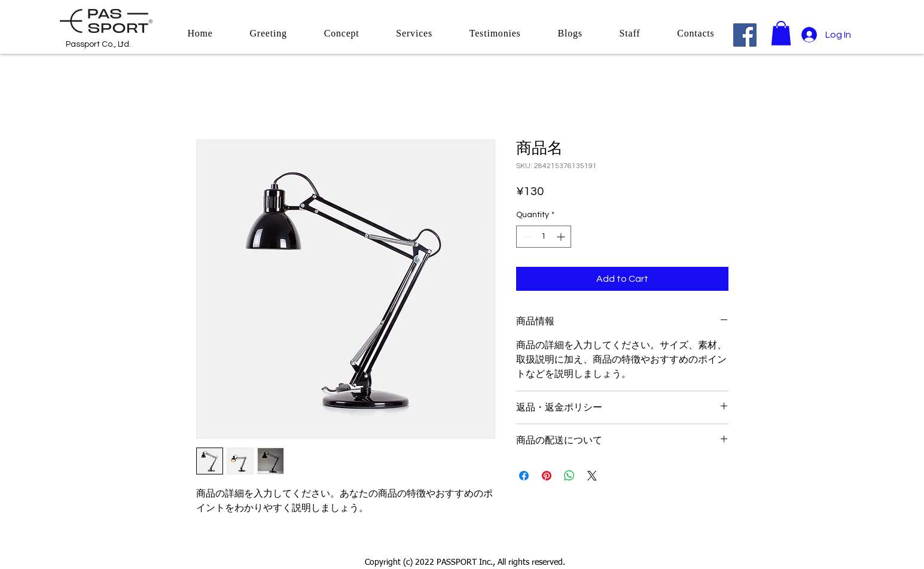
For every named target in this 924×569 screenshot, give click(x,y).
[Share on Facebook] (524, 476)
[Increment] (562, 237)
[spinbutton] (544, 237)
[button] (781, 33)
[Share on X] (592, 476)
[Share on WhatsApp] (569, 476)
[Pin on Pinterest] (547, 476)
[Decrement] (525, 237)
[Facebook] (745, 35)
